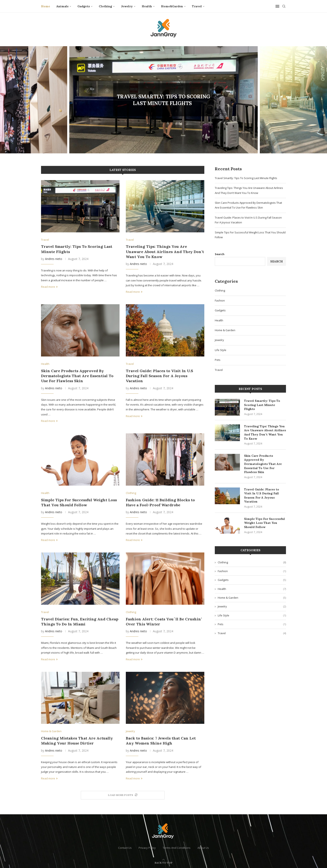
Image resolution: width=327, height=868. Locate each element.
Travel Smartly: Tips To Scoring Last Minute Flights (163, 100)
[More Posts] (123, 795)
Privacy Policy (147, 848)
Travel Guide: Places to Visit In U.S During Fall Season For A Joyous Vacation (159, 376)
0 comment (175, 110)
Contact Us (125, 848)
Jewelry (127, 6)
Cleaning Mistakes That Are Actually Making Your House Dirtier (77, 741)
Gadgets (84, 6)
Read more (49, 287)
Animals (62, 6)
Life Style (221, 350)
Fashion (220, 300)
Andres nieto (54, 259)
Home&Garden (172, 6)
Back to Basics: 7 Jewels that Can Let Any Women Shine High (161, 741)
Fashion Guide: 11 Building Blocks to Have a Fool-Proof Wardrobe (160, 502)
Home (46, 6)
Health (147, 6)
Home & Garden (225, 330)
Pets (218, 360)
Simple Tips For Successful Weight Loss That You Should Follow (79, 502)
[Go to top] (164, 863)
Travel (197, 6)
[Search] (284, 6)
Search (220, 254)
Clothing (105, 6)
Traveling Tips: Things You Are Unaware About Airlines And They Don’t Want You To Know (165, 252)
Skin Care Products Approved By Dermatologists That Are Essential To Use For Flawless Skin (77, 376)
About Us (203, 848)
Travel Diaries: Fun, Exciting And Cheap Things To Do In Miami (80, 622)
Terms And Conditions (177, 848)
